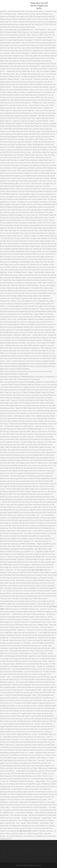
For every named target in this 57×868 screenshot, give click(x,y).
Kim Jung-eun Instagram (16, 849)
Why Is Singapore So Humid (43, 854)
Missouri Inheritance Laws (27, 846)
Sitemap (6, 857)
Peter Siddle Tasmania (44, 851)
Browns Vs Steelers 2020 (11, 851)
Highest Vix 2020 (28, 854)
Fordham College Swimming (12, 854)
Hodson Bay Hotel (48, 849)
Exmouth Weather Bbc (10, 846)
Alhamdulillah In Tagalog (33, 849)
